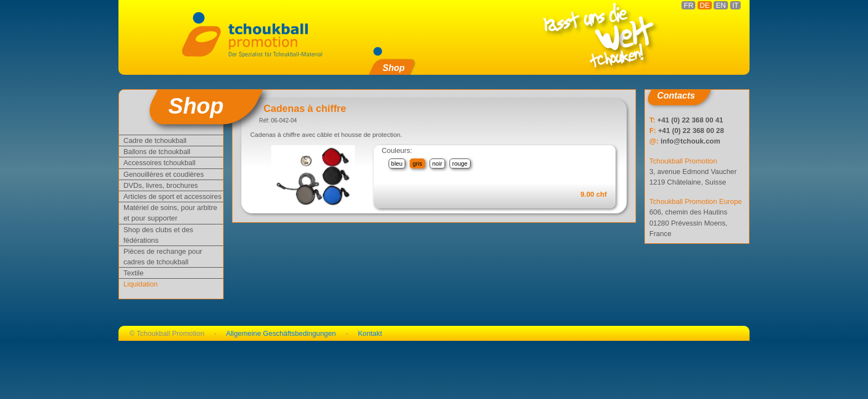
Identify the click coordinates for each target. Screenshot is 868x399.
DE (705, 5)
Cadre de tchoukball (155, 140)
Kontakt (370, 333)
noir (437, 163)
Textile (133, 273)
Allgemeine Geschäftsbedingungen (281, 333)
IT (735, 5)
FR (688, 5)
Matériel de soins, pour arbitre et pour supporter (170, 213)
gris (417, 163)
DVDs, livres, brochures (161, 185)
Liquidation (141, 284)
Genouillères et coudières (164, 174)
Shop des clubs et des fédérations (158, 235)
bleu (397, 163)
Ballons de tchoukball (157, 152)
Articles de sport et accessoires (172, 196)
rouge (460, 163)
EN (721, 5)
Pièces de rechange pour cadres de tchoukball (163, 257)
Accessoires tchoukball (159, 163)
